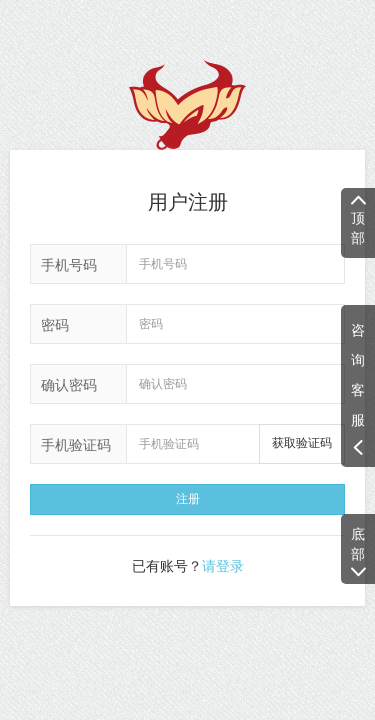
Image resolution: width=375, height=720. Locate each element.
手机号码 (69, 265)
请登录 (223, 566)
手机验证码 (76, 445)
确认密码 (69, 385)
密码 (55, 325)
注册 (188, 499)
